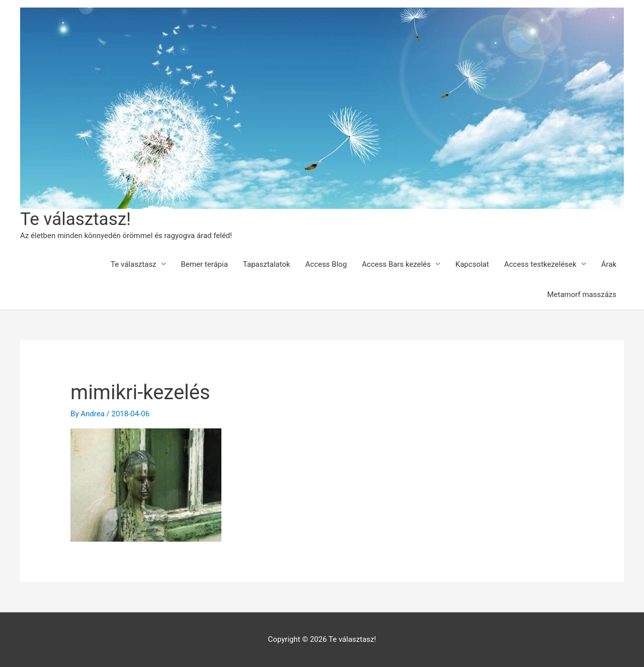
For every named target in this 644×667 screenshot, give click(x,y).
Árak (609, 264)
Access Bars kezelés (396, 264)
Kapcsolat (472, 264)
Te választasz (133, 264)
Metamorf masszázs (582, 294)
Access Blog (326, 264)
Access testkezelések (540, 264)
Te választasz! (75, 219)
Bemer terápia (205, 264)
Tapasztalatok (267, 264)
